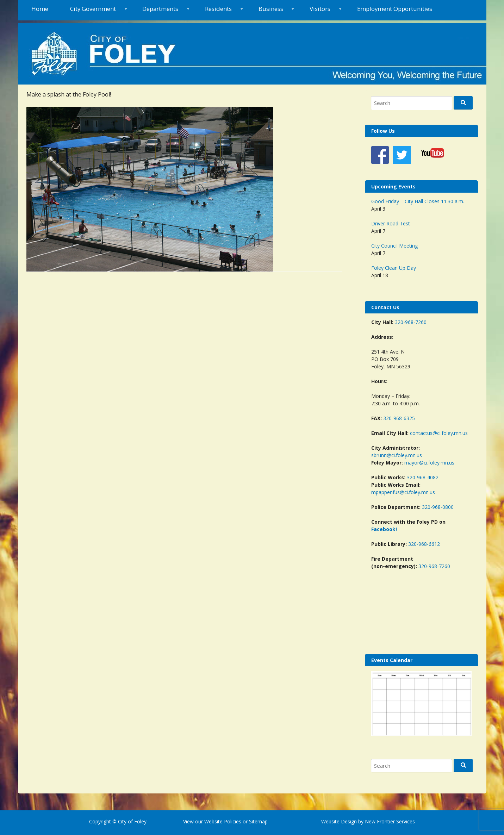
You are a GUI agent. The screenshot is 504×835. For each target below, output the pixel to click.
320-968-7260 (411, 322)
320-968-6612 (424, 544)
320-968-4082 (423, 477)
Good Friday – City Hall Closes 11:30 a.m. (418, 201)
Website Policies (223, 821)
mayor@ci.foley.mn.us (429, 463)
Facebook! (384, 529)
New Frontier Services (390, 821)
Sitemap (258, 821)
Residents (218, 9)
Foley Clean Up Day (394, 268)
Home (40, 9)
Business (271, 9)
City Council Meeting (394, 246)
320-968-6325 (399, 418)
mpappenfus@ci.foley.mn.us (403, 492)
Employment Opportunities (395, 9)
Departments (160, 9)
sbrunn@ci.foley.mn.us (397, 455)
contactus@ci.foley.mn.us (439, 433)
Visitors (320, 9)
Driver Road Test (391, 223)
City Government (93, 9)
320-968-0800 (438, 507)
